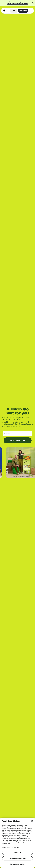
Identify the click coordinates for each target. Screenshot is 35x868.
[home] (4, 11)
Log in (14, 10)
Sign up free (23, 10)
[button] (31, 11)
